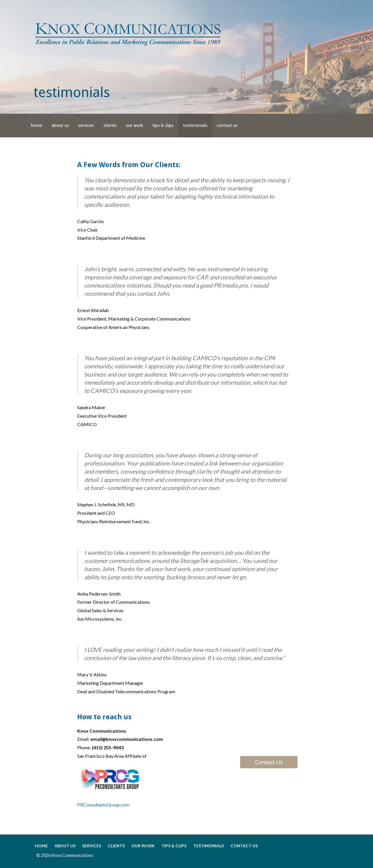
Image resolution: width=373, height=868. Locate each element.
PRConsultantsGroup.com (103, 805)
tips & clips (163, 125)
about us (60, 125)
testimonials (195, 125)
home (37, 125)
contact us (227, 125)
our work (134, 125)
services (86, 125)
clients (110, 125)
